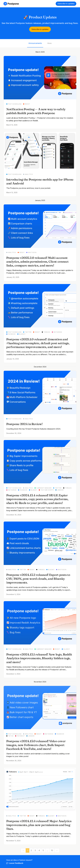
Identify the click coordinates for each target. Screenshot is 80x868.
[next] (57, 851)
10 (52, 850)
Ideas (49, 43)
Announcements (35, 43)
